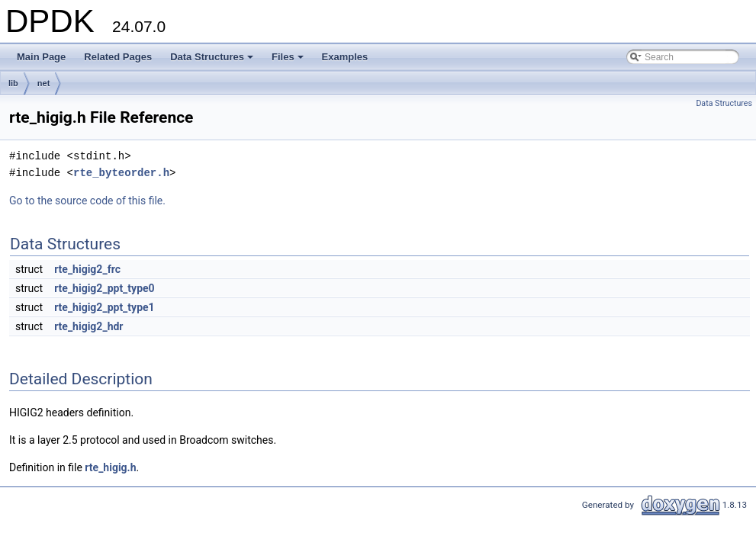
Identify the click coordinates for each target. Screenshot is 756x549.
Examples (345, 57)
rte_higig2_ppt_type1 (104, 307)
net (44, 83)
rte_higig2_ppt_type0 (104, 288)
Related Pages (118, 57)
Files (289, 61)
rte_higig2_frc (87, 269)
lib (13, 83)
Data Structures (213, 61)
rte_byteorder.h (121, 173)
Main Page (41, 57)
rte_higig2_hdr (88, 326)
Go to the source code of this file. (87, 201)
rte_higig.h (110, 467)
